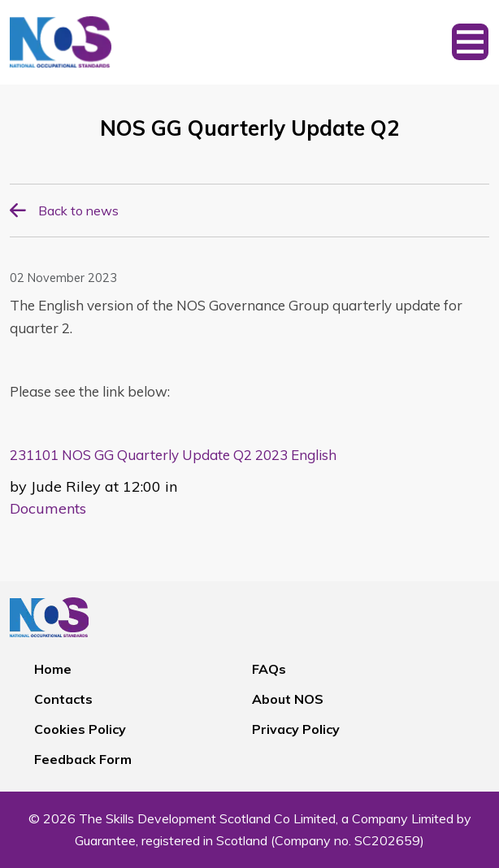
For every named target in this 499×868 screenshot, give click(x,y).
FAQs (269, 669)
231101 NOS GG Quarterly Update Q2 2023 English (173, 455)
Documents (48, 508)
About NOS (288, 699)
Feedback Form (83, 759)
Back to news (78, 210)
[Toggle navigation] (470, 42)
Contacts (63, 699)
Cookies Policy (80, 729)
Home (53, 669)
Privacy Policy (296, 729)
